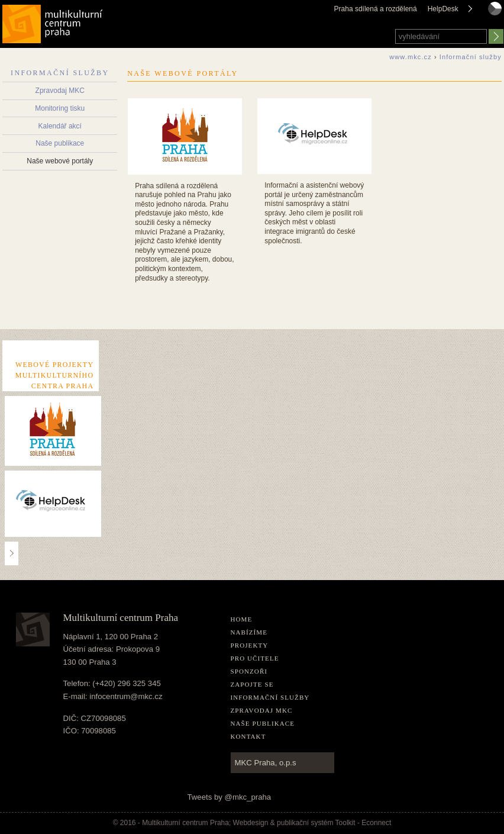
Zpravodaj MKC (60, 91)
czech (495, 20)
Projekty (250, 645)
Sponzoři (249, 671)
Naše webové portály (60, 161)
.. (12, 553)
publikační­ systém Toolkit (316, 823)
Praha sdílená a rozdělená (376, 9)
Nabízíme (249, 632)
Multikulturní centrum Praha (53, 22)
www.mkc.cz (411, 57)
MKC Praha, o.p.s (266, 763)
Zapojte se (252, 684)
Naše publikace (60, 143)
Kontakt (248, 736)
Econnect (376, 823)
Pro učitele (255, 658)
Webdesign (251, 823)
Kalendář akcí (60, 126)
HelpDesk (443, 9)
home (242, 619)
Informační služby (60, 73)
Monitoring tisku (60, 108)
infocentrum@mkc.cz (126, 696)
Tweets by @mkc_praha (230, 797)
